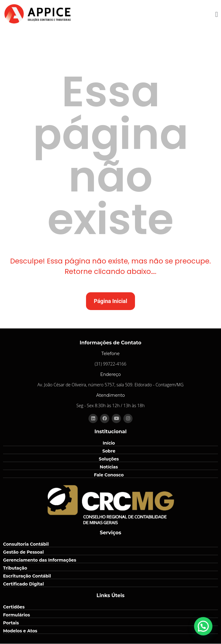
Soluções (109, 459)
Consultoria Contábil (26, 544)
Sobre (109, 451)
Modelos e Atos (20, 631)
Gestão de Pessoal (23, 552)
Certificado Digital (23, 584)
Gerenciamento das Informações (40, 560)
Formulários (17, 615)
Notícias (109, 467)
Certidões (14, 607)
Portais (11, 623)
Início (109, 443)
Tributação (15, 568)
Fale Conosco (109, 475)
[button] (203, 626)
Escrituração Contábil (27, 576)
